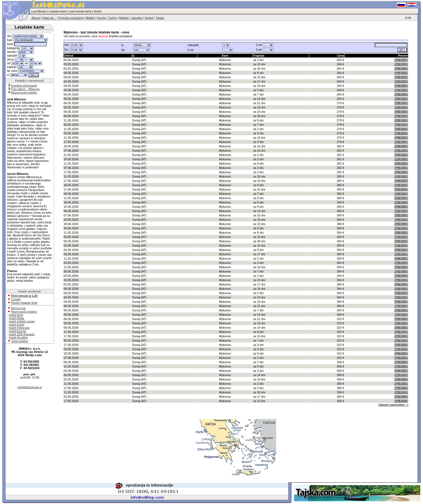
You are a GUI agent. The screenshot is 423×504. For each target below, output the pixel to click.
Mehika (124, 18)
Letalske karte (58, 11)
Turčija (112, 18)
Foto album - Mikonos (25, 89)
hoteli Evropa (18, 331)
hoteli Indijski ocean (22, 321)
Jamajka (137, 18)
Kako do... (50, 18)
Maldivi (90, 18)
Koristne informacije (24, 86)
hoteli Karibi (17, 325)
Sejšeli (149, 18)
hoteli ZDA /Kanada (22, 334)
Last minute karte (80, 11)
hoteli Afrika (17, 318)
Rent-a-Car (18, 308)
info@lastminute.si (30, 387)
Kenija (101, 18)
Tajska (160, 18)
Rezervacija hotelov (24, 93)
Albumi (36, 18)
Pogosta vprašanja (71, 18)
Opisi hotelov (20, 341)
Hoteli (98, 11)
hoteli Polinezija (19, 328)
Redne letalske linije (24, 303)
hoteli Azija (16, 315)
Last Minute (39, 11)
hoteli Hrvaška (18, 338)
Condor (16, 299)
